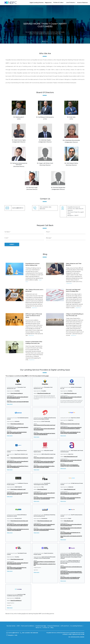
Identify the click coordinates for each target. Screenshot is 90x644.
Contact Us (46, 628)
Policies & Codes (58, 2)
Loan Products (70, 2)
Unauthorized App (41, 626)
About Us (38, 628)
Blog (52, 628)
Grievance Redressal (53, 626)
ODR (18, 626)
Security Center (11, 626)
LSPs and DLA (65, 626)
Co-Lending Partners (76, 626)
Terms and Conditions (27, 626)
